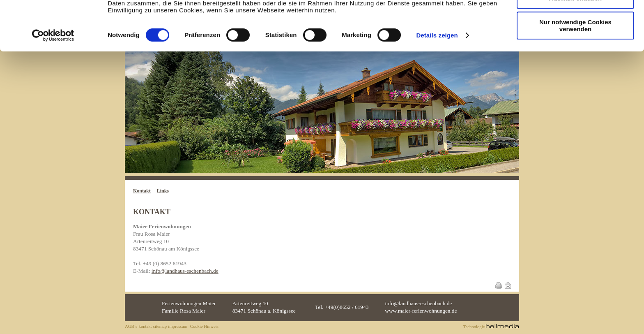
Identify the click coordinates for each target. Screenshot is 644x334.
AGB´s (131, 326)
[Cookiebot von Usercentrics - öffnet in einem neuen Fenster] (53, 82)
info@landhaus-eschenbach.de (185, 271)
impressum (178, 326)
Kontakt (142, 191)
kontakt (145, 326)
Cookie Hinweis (204, 326)
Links (163, 191)
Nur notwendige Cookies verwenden (575, 72)
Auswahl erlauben (575, 45)
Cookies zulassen (575, 20)
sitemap (160, 326)
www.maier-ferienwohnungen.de (421, 311)
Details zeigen (437, 82)
